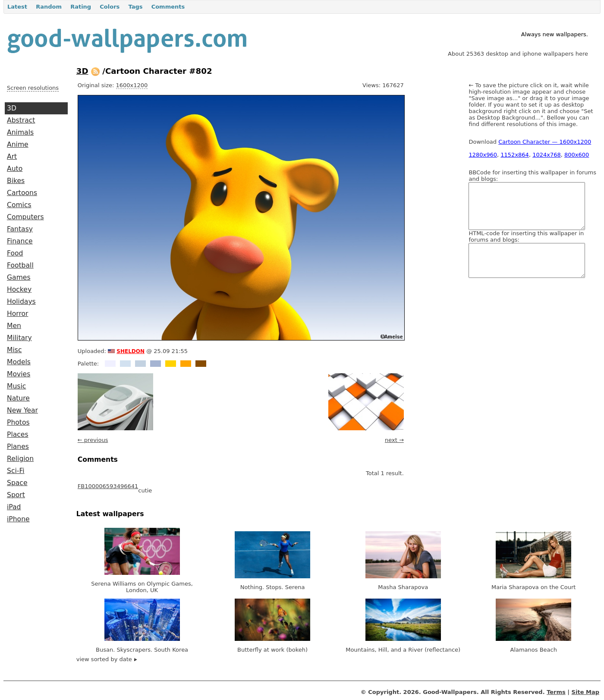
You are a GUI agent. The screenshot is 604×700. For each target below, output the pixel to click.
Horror (17, 314)
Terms (556, 692)
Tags (135, 7)
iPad (14, 507)
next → (394, 440)
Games (19, 277)
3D (12, 108)
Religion (20, 459)
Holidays (21, 302)
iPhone (18, 519)
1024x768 (547, 155)
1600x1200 (132, 85)
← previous (93, 440)
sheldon (131, 350)
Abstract (21, 120)
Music (16, 386)
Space (17, 483)
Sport (16, 495)
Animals (20, 132)
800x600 (577, 155)
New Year (22, 410)
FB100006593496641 (108, 486)
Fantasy (20, 229)
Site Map (585, 692)
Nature (18, 398)
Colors (110, 7)
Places (18, 435)
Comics (19, 205)
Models (19, 362)
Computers (25, 217)
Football (20, 265)
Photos (18, 423)
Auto (15, 169)
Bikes (16, 181)
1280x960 (483, 155)
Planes (18, 447)
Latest (17, 7)
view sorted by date (107, 659)
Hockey (19, 290)
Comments (168, 7)
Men (14, 326)
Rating (81, 7)
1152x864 (515, 155)
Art (12, 157)
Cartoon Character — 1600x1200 (545, 142)
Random (49, 7)
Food (15, 253)
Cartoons (22, 193)
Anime (18, 145)
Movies (19, 374)
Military (19, 338)
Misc (14, 350)
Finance (20, 241)
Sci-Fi (16, 471)
